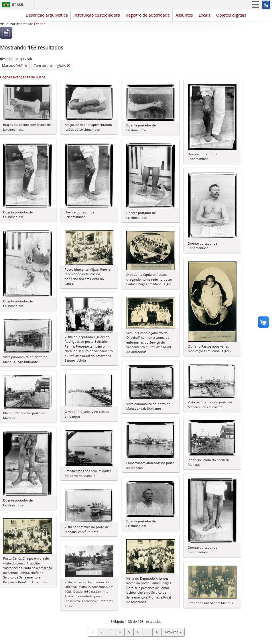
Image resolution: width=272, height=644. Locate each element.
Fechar (40, 24)
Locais (205, 15)
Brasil (18, 5)
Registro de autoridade (148, 15)
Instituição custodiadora (97, 15)
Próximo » (173, 632)
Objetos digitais (231, 15)
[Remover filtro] (26, 66)
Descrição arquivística (47, 15)
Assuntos (184, 15)
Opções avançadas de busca (23, 77)
